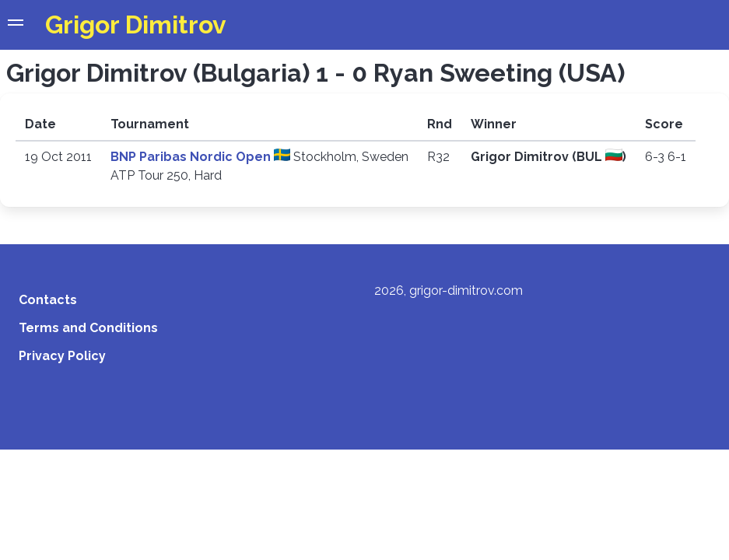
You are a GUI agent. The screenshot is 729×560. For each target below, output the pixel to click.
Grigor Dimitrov (136, 24)
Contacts (48, 300)
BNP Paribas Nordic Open (192, 157)
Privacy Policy (62, 356)
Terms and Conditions (88, 328)
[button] (16, 25)
